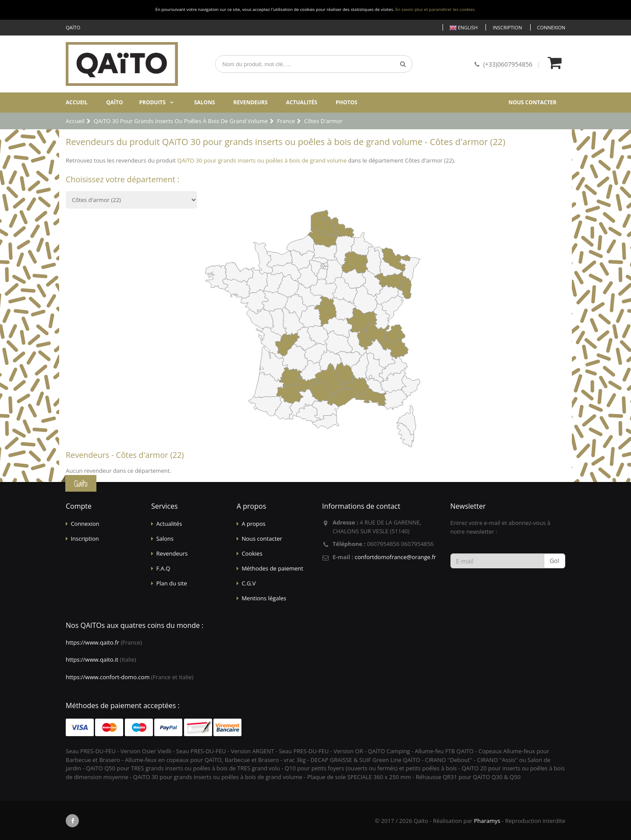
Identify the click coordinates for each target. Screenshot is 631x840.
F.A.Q (163, 568)
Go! (554, 561)
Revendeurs (251, 102)
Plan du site (171, 583)
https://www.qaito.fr (92, 642)
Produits (152, 102)
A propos (253, 524)
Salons (205, 102)
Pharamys (487, 821)
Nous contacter (532, 102)
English (464, 28)
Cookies (252, 553)
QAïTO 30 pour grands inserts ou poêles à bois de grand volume (262, 160)
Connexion (551, 27)
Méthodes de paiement (272, 568)
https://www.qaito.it (92, 659)
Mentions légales (264, 598)
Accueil (77, 102)
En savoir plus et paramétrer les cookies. (435, 9)
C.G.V (248, 583)
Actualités (302, 102)
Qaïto (114, 102)
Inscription (507, 27)
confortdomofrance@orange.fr (395, 557)
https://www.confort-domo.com (108, 677)
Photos (346, 102)
